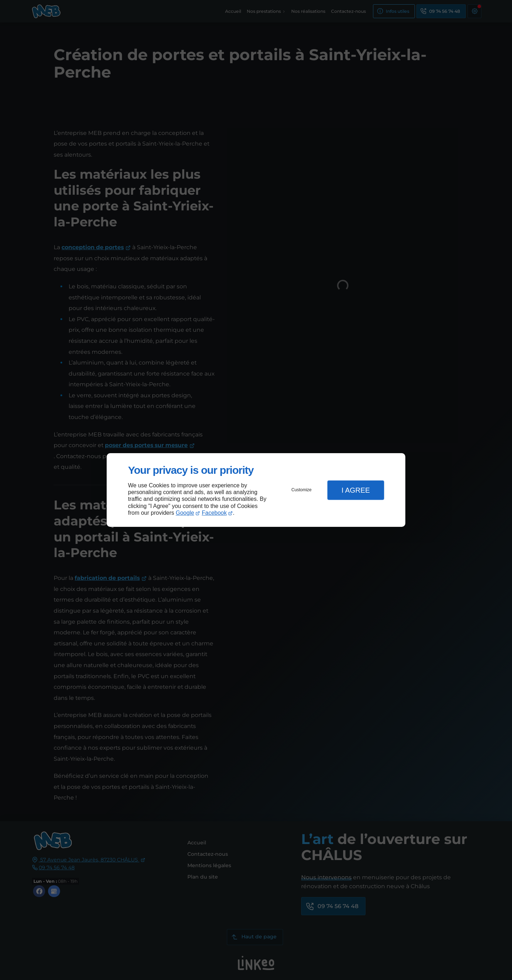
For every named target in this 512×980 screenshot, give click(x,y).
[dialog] (256, 490)
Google (185, 513)
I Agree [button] (356, 490)
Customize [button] (302, 490)
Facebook (214, 513)
